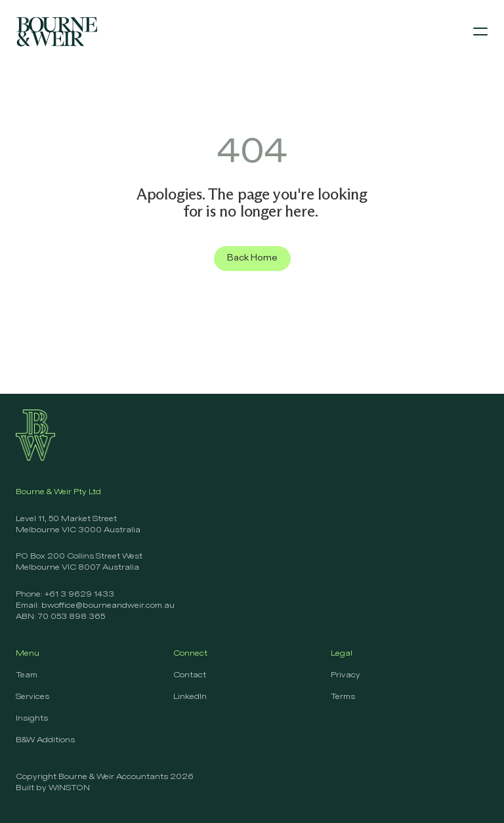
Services (32, 697)
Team (27, 675)
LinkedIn (190, 697)
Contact (190, 675)
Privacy (346, 675)
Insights (32, 719)
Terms (343, 697)
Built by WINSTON (53, 788)
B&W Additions (45, 740)
